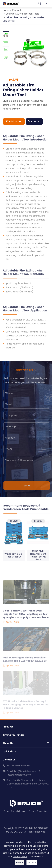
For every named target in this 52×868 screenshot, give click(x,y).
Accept (32, 863)
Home (6, 10)
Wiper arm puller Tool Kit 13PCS (14, 557)
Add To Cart (14, 122)
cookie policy (20, 857)
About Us (8, 743)
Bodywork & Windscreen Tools (22, 14)
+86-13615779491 (21, 766)
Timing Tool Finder (13, 735)
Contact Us (9, 760)
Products (17, 10)
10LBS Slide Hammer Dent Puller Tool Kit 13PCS (38, 557)
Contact (34, 122)
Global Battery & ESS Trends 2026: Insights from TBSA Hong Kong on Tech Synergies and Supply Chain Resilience (26, 616)
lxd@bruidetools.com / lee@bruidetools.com (24, 773)
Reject (20, 863)
